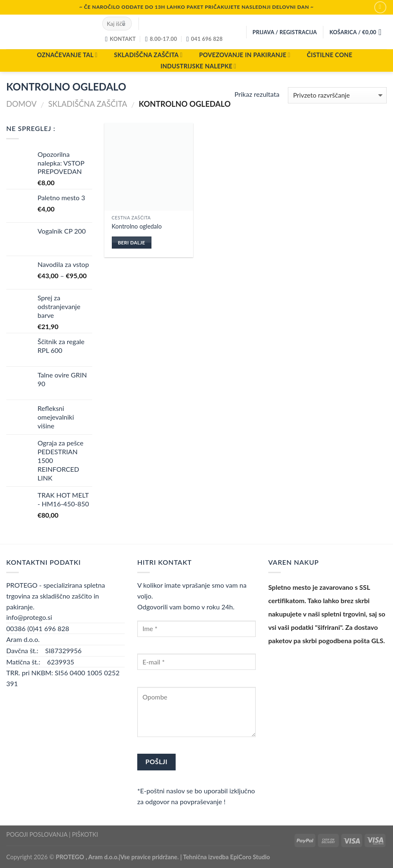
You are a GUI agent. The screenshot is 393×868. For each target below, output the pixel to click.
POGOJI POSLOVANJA (37, 834)
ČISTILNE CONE (330, 55)
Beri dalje (131, 243)
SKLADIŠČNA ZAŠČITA (148, 55)
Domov (21, 104)
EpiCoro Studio (250, 857)
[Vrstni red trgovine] (337, 95)
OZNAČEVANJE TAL (67, 55)
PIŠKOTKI (85, 834)
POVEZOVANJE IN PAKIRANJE (245, 55)
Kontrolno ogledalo (137, 226)
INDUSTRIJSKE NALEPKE (199, 66)
